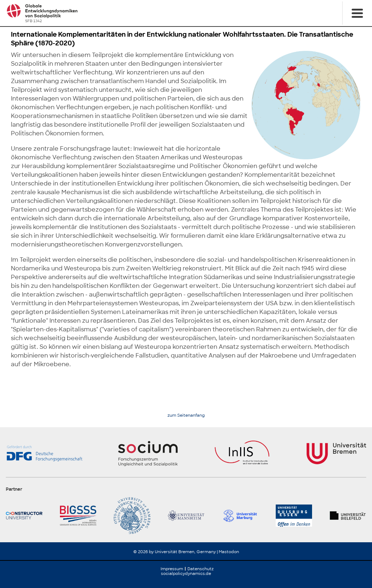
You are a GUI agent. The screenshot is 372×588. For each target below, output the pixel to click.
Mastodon (229, 552)
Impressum (172, 569)
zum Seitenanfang (186, 415)
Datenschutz (201, 569)
